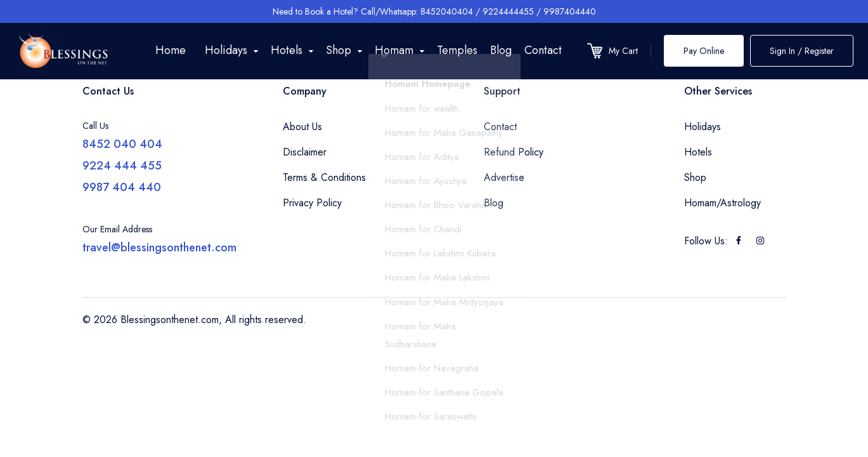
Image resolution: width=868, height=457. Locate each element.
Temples (457, 50)
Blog (501, 50)
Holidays (703, 127)
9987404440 (570, 11)
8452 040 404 (122, 144)
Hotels (698, 152)
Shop (695, 177)
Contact (543, 50)
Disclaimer (305, 152)
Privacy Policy (312, 203)
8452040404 (447, 11)
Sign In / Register (802, 51)
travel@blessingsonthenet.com (159, 248)
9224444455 (508, 11)
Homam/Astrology (722, 203)
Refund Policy (514, 152)
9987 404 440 (122, 187)
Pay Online (704, 51)
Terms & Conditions (324, 177)
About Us (302, 127)
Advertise (504, 177)
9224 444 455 (122, 166)
